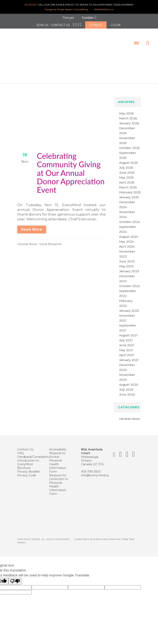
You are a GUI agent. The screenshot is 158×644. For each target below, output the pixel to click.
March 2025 (128, 184)
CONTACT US (60, 25)
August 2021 (128, 331)
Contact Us (25, 445)
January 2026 (129, 119)
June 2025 (127, 169)
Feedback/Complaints (33, 453)
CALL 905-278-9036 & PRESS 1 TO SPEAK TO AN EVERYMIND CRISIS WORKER (79, 5)
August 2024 (129, 233)
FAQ (20, 449)
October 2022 (130, 282)
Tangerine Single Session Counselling (66, 9)
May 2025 (126, 174)
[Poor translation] (15, 577)
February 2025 (130, 188)
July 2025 (126, 164)
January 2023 (129, 267)
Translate (87, 18)
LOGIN (116, 25)
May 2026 (126, 110)
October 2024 (130, 218)
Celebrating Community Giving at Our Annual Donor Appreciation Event (71, 169)
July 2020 (126, 386)
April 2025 (127, 179)
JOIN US (42, 25)
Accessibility (58, 445)
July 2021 (126, 336)
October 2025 (129, 144)
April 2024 (127, 243)
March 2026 (128, 114)
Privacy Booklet (29, 468)
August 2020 (129, 381)
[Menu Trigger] (133, 41)
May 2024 (126, 238)
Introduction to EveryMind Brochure (28, 460)
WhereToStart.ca (104, 9)
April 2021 (127, 351)
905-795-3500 (91, 468)
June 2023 (127, 257)
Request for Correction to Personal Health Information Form (59, 481)
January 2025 (129, 193)
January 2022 (129, 307)
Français (68, 18)
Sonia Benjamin (51, 240)
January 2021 (129, 356)
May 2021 (126, 346)
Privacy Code (27, 471)
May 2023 (126, 262)
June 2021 (127, 341)
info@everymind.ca (95, 471)
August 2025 (128, 159)
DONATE (96, 25)
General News (27, 240)
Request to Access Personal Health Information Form (58, 458)
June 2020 (127, 391)
